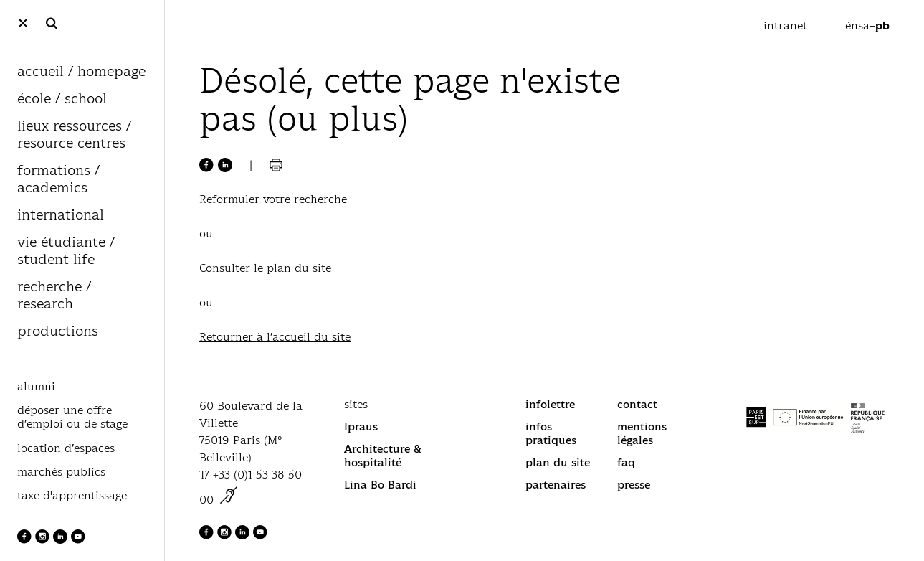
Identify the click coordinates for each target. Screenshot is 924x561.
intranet (787, 25)
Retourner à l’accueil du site (275, 337)
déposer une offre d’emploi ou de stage (72, 417)
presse (634, 485)
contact (637, 404)
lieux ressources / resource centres (74, 135)
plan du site (558, 462)
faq (626, 462)
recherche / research (54, 296)
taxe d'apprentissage (72, 496)
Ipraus (361, 426)
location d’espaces (66, 448)
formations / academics (58, 180)
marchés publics (61, 472)
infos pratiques (551, 433)
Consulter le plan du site (265, 268)
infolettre (550, 404)
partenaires (556, 485)
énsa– (867, 25)
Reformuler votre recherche (273, 199)
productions (58, 332)
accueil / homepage (81, 72)
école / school (62, 99)
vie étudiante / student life (66, 251)
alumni (36, 387)
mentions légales (642, 433)
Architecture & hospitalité (383, 456)
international (61, 216)
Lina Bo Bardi (380, 485)
